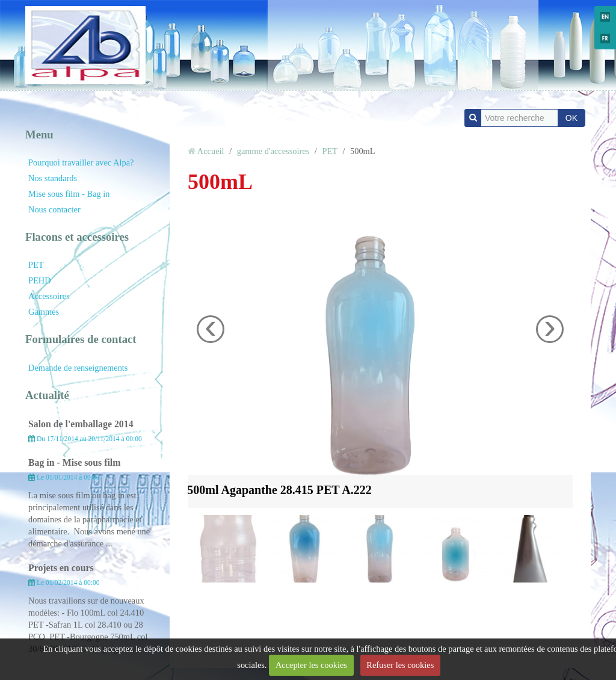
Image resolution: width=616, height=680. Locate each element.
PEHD (40, 280)
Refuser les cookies (400, 665)
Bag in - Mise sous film (74, 462)
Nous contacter (54, 209)
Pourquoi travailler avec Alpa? (81, 162)
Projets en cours (61, 568)
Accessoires (49, 296)
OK (571, 118)
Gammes (44, 312)
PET (36, 265)
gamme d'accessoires (273, 151)
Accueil (211, 151)
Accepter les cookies (311, 665)
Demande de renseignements (78, 368)
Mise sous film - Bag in (69, 194)
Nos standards (53, 178)
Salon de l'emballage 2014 (81, 424)
